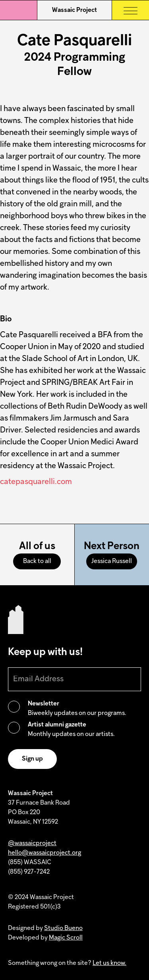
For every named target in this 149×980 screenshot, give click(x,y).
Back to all (37, 561)
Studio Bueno (63, 928)
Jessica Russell (112, 561)
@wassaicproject (32, 844)
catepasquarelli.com (36, 482)
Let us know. (109, 963)
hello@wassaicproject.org (45, 853)
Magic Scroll (66, 938)
